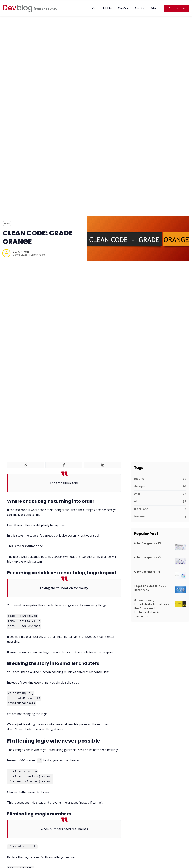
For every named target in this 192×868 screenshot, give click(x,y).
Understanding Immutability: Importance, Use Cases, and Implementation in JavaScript (152, 608)
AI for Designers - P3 (147, 543)
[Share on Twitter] (26, 465)
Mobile (108, 8)
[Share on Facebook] (64, 465)
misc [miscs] (7, 223)
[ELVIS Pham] (6, 253)
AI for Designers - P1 (147, 572)
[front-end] (160, 509)
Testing (140, 8)
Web (94, 8)
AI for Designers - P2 (147, 558)
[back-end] (160, 516)
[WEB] (160, 494)
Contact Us (177, 8)
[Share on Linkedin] (102, 465)
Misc (154, 8)
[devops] (160, 487)
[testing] (160, 479)
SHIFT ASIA (49, 9)
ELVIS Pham (21, 252)
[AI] (160, 502)
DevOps (124, 8)
